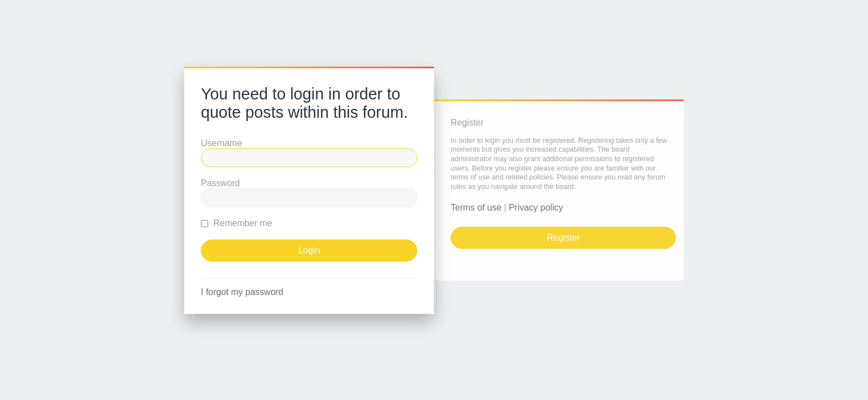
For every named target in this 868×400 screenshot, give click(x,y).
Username (221, 143)
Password (220, 183)
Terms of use (476, 207)
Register (563, 237)
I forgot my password (242, 292)
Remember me (236, 223)
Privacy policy (536, 207)
